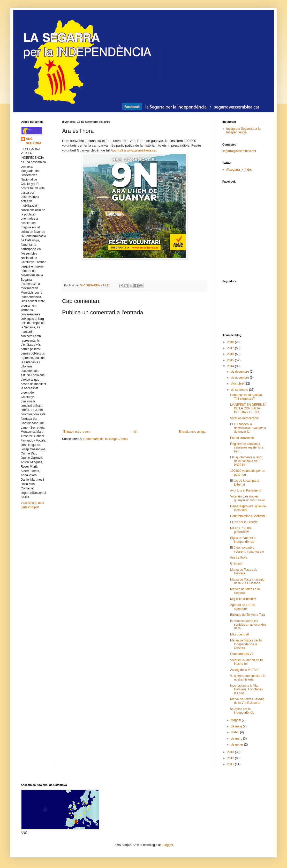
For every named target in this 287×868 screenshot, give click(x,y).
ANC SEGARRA (34, 141)
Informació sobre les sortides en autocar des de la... (248, 625)
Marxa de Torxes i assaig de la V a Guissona (247, 581)
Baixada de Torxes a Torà (248, 615)
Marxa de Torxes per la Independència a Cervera (246, 644)
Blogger (168, 845)
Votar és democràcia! (245, 418)
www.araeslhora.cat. (142, 150)
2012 (231, 758)
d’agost (236, 720)
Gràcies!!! (237, 563)
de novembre (240, 378)
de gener (237, 744)
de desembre (240, 372)
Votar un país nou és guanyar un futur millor (247, 498)
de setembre (240, 390)
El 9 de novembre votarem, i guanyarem (247, 549)
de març (237, 739)
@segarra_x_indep (239, 170)
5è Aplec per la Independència (242, 711)
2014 (231, 366)
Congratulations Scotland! (248, 516)
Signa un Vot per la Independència (243, 540)
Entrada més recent (77, 432)
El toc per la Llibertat (244, 522)
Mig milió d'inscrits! (243, 599)
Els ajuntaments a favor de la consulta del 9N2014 (246, 461)
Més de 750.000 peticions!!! (241, 530)
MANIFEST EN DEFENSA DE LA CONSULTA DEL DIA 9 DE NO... (248, 408)
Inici (135, 432)
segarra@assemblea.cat (239, 151)
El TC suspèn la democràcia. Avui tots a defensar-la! (248, 428)
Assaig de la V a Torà (245, 670)
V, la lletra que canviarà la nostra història (248, 678)
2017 (231, 348)
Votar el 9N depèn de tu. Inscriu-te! (247, 662)
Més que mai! (239, 634)
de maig (237, 726)
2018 (231, 342)
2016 (231, 354)
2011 (231, 764)
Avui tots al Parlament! (246, 490)
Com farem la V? (242, 654)
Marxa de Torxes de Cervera (244, 572)
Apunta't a (119, 150)
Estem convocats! (242, 438)
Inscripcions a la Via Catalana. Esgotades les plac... (246, 689)
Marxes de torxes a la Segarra (245, 591)
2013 (231, 752)
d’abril (235, 732)
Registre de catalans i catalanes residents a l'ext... (247, 448)
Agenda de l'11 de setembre (243, 607)
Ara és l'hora (239, 558)
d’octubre (238, 384)
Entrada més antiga (192, 432)
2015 (231, 360)
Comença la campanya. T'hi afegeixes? (246, 397)
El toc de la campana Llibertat (245, 482)
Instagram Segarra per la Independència (243, 131)
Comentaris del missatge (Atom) (105, 439)
